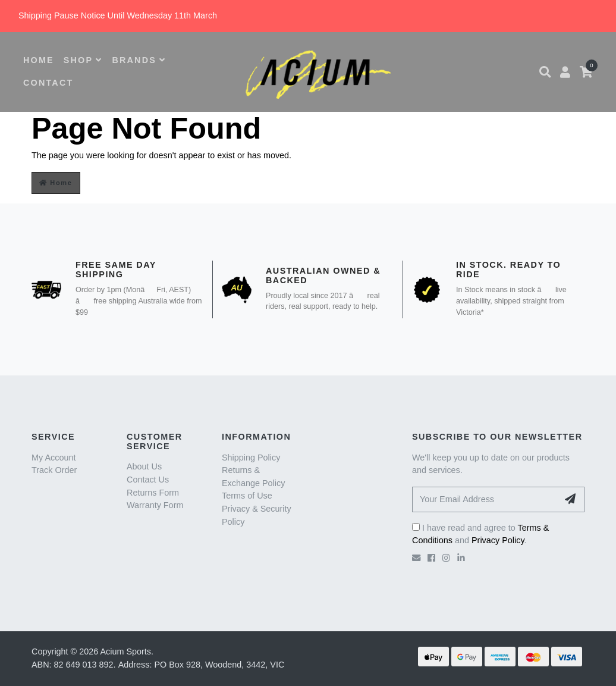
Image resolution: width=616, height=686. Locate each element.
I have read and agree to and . (480, 534)
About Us (144, 466)
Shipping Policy (251, 458)
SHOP (83, 60)
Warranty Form (155, 505)
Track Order (54, 470)
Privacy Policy (498, 540)
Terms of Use (247, 496)
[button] (545, 72)
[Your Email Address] (485, 499)
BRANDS (139, 60)
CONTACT (48, 83)
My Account (54, 458)
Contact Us (148, 480)
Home (56, 183)
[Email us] (416, 558)
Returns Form (153, 493)
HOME (39, 60)
